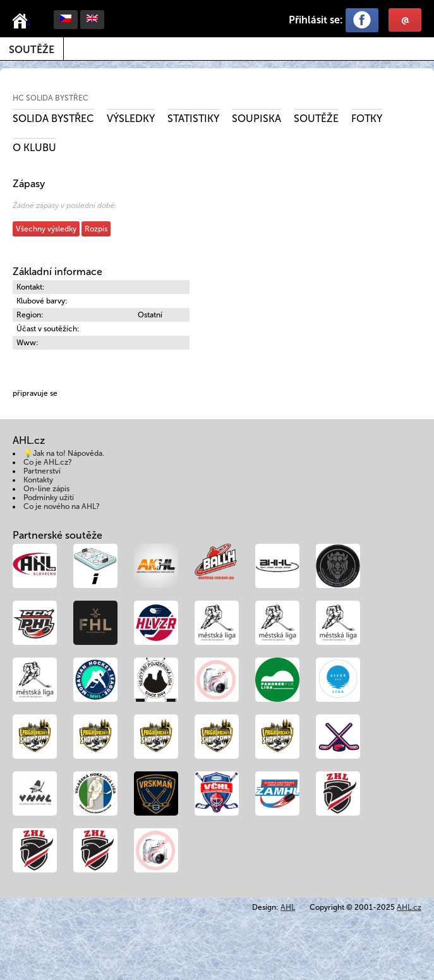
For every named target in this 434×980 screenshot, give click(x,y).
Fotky (367, 119)
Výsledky (131, 119)
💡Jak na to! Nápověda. (64, 453)
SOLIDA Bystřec (53, 119)
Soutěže (32, 50)
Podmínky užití (49, 498)
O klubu (34, 148)
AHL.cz (409, 907)
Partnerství (42, 471)
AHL (288, 907)
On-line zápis (46, 489)
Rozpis (96, 229)
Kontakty (38, 480)
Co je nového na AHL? (62, 506)
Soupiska (256, 119)
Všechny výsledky (46, 229)
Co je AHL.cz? (48, 462)
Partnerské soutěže (57, 535)
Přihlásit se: (316, 20)
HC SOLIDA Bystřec (51, 98)
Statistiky (193, 119)
